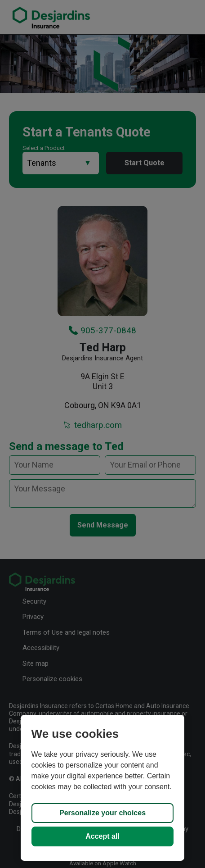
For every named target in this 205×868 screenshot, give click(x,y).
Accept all (102, 836)
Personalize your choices (102, 813)
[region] (103, 788)
